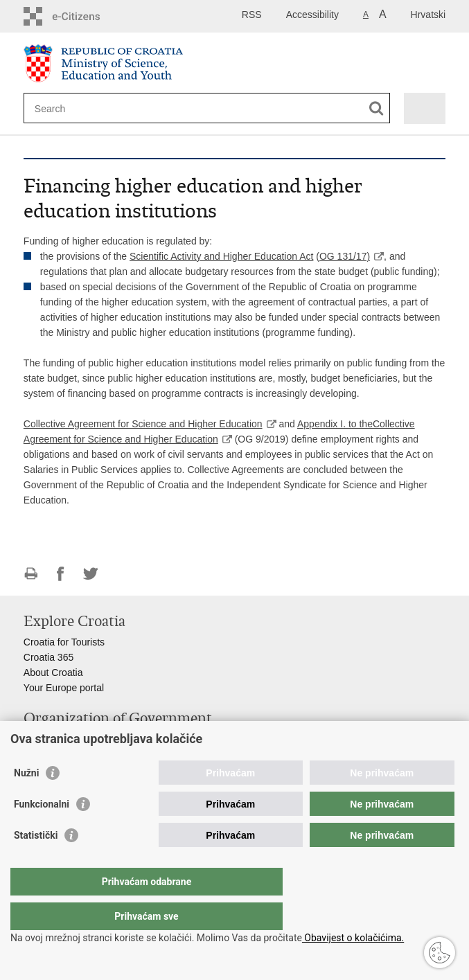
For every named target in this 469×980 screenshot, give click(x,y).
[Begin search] (377, 108)
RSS (252, 15)
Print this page (31, 574)
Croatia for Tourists (64, 642)
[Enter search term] (85, 108)
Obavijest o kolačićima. (353, 938)
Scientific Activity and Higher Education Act (221, 256)
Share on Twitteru (90, 574)
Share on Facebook (61, 574)
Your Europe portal (64, 688)
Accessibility (312, 15)
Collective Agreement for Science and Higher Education (143, 424)
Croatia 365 (48, 657)
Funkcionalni (42, 832)
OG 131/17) (345, 256)
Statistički (36, 863)
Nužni (26, 801)
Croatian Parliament (67, 739)
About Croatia (53, 672)
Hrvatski (428, 15)
